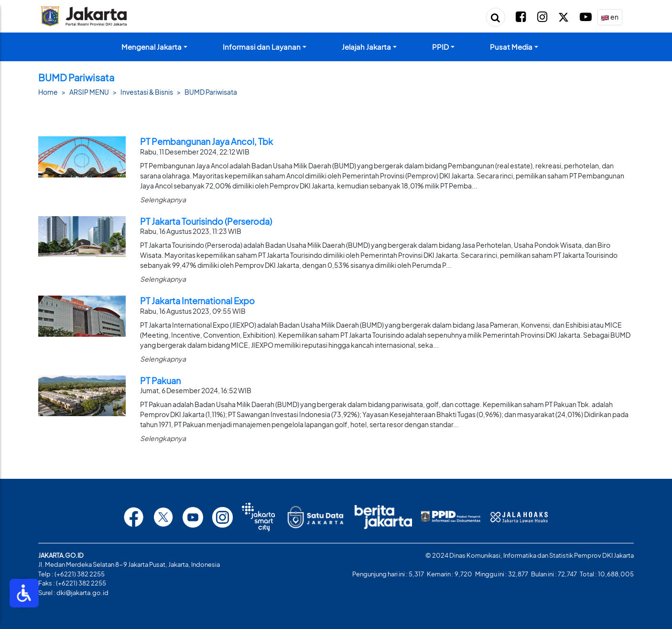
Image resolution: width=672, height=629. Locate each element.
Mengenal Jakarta (152, 47)
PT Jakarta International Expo (197, 301)
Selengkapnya (163, 199)
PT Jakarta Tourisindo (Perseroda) (206, 221)
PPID (440, 47)
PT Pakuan (160, 381)
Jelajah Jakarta (366, 47)
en (610, 17)
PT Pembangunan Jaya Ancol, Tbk (206, 141)
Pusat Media (511, 47)
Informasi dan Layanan (262, 47)
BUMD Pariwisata (211, 92)
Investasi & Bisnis (147, 92)
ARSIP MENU (89, 92)
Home (48, 92)
